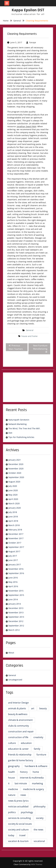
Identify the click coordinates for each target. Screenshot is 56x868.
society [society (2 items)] (40, 818)
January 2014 (15, 604)
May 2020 (13, 495)
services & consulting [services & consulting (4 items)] (19, 818)
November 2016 (16, 569)
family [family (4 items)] (37, 749)
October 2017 (15, 543)
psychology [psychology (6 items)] (27, 812)
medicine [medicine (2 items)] (13, 789)
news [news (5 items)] (23, 795)
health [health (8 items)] (12, 772)
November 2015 (16, 591)
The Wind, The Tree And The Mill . (25, 428)
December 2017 (16, 534)
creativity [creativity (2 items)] (38, 737)
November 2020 (16, 469)
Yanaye (33, 42)
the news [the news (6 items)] (39, 830)
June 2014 (13, 599)
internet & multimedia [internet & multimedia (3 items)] (32, 778)
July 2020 (13, 486)
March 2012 (14, 630)
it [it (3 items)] (9, 783)
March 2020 (14, 503)
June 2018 (13, 517)
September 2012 (16, 626)
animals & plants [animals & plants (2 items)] (17, 708)
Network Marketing (17, 424)
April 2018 (13, 521)
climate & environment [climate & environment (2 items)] (20, 720)
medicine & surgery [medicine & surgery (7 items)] (33, 789)
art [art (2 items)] (33, 708)
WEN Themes (37, 864)
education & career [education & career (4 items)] (18, 749)
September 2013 (16, 617)
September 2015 (16, 595)
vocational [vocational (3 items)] (39, 841)
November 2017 (16, 538)
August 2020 (14, 482)
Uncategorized (15, 680)
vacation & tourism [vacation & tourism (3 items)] (18, 841)
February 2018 (15, 530)
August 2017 (14, 551)
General (30, 330)
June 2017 (13, 560)
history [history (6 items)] (24, 772)
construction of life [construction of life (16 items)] (18, 737)
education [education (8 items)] (26, 743)
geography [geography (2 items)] (14, 766)
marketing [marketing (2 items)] (37, 783)
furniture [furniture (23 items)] (41, 755)
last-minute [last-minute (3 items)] (21, 783)
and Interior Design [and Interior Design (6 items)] (18, 703)
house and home (29, 336)
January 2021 (15, 460)
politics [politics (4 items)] (12, 812)
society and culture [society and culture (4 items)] (18, 830)
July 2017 (13, 556)
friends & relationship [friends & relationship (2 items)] (20, 755)
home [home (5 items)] (36, 772)
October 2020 (15, 473)
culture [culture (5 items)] (12, 743)
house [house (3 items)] (11, 778)
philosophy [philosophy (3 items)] (40, 807)
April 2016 (13, 586)
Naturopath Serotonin (19, 420)
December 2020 (16, 464)
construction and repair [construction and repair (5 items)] (21, 731)
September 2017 (16, 547)
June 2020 (13, 490)
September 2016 (16, 573)
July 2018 (13, 512)
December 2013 (16, 608)
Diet (10, 433)
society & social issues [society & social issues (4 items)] (20, 824)
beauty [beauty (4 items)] (43, 708)
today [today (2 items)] (11, 835)
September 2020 (16, 477)
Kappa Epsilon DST (28, 10)
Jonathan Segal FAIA (26, 126)
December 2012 (16, 621)
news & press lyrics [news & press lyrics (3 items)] (18, 801)
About (11, 653)
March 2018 (14, 525)
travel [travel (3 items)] (22, 835)
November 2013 (16, 613)
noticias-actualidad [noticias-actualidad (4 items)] (18, 807)
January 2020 (15, 508)
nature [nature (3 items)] (12, 795)
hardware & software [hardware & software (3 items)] (36, 766)
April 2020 (13, 499)
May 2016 (13, 582)
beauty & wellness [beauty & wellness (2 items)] (18, 714)
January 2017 (15, 565)
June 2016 (13, 578)
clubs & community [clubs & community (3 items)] (18, 726)
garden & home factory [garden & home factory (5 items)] (21, 760)
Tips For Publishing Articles (21, 437)
